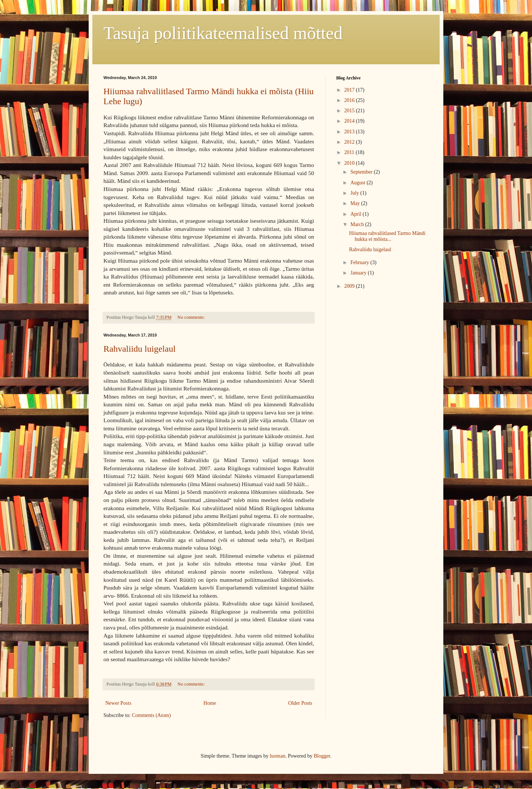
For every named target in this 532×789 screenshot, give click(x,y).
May (356, 203)
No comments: (192, 317)
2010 (350, 163)
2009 (350, 286)
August (358, 183)
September (362, 172)
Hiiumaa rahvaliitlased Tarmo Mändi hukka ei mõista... (387, 236)
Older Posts (300, 703)
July (355, 193)
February (360, 262)
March (358, 224)
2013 (350, 132)
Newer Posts (118, 703)
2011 (350, 152)
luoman (277, 756)
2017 (350, 90)
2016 (350, 100)
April (356, 214)
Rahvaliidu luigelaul (139, 349)
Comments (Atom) (151, 715)
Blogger (322, 756)
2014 (350, 121)
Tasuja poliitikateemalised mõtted (223, 33)
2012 (350, 142)
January (359, 273)
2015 (350, 111)
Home (210, 703)
